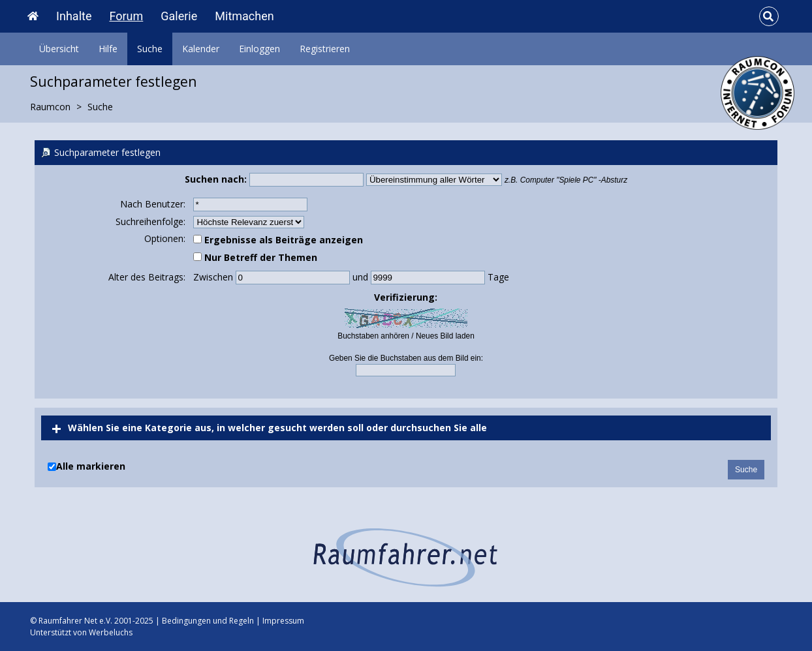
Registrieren (325, 49)
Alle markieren (91, 466)
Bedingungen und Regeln (208, 621)
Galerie (179, 16)
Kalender (201, 49)
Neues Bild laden (445, 336)
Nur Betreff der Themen (255, 257)
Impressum (283, 621)
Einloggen (259, 49)
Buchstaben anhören (373, 336)
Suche (150, 49)
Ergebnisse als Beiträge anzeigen (278, 240)
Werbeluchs (111, 632)
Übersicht (59, 49)
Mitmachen (244, 16)
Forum (126, 16)
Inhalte (74, 16)
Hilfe (108, 49)
